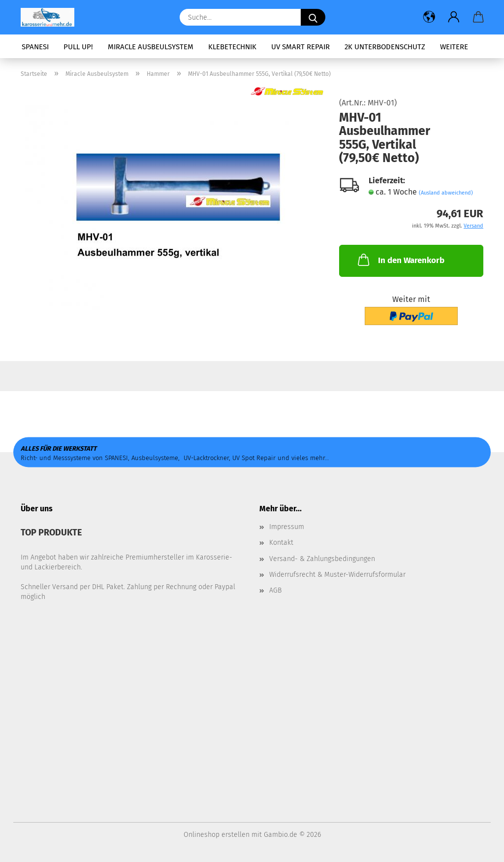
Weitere (454, 47)
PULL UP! (78, 47)
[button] (429, 17)
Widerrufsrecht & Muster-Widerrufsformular (337, 575)
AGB (275, 590)
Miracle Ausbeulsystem (151, 47)
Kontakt (281, 543)
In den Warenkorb (400, 260)
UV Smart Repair (300, 47)
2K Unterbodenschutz (385, 47)
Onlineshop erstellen (217, 835)
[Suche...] (313, 17)
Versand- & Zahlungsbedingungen (322, 559)
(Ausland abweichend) (446, 193)
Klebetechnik (232, 47)
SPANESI (35, 47)
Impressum (287, 527)
